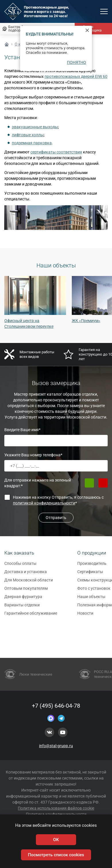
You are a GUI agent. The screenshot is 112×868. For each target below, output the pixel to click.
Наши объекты (91, 599)
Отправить (56, 518)
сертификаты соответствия (56, 152)
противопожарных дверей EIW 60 (76, 76)
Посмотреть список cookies (56, 855)
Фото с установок (94, 591)
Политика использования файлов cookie (56, 808)
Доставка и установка (26, 574)
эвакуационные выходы (35, 127)
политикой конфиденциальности (44, 503)
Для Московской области (29, 582)
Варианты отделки (22, 607)
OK (56, 840)
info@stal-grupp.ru (56, 746)
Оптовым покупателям (26, 591)
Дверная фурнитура (23, 599)
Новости (85, 616)
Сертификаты (90, 574)
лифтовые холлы (28, 135)
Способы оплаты (20, 566)
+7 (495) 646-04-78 (56, 706)
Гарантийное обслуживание (31, 616)
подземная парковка (32, 143)
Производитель (92, 566)
